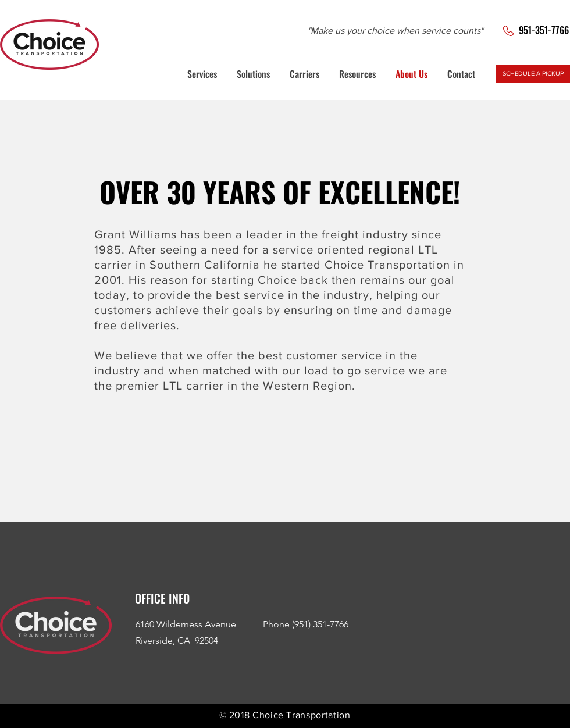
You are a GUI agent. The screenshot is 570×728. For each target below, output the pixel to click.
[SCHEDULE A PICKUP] (533, 74)
